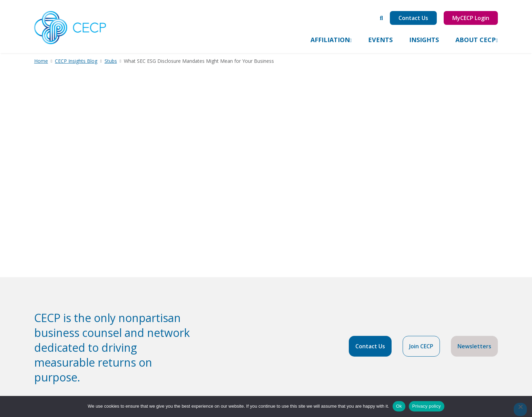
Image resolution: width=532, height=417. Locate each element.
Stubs (111, 61)
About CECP (476, 40)
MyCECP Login (471, 18)
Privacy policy (427, 406)
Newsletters (474, 346)
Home (41, 61)
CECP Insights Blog (76, 61)
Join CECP (421, 346)
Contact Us (413, 18)
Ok (399, 406)
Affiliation (330, 40)
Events (380, 40)
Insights (424, 40)
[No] (520, 409)
